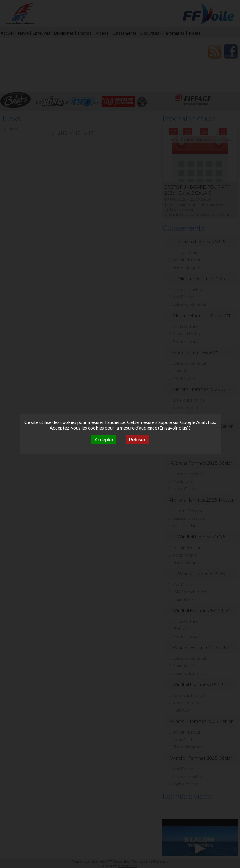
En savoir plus (173, 428)
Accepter (104, 440)
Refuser (137, 440)
